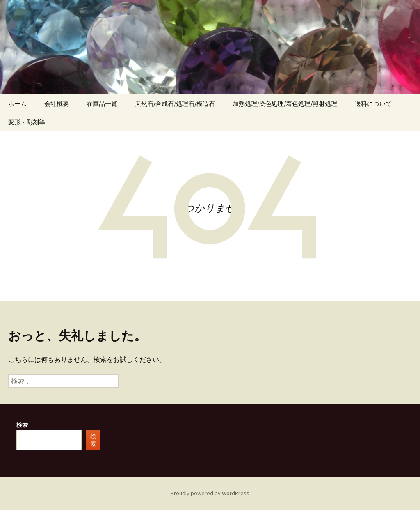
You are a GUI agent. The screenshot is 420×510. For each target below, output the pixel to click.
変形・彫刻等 (27, 122)
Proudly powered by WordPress (210, 493)
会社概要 (57, 104)
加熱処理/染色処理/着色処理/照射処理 (285, 104)
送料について (373, 104)
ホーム (17, 104)
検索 (22, 425)
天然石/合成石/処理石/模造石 (175, 104)
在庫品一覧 (102, 104)
